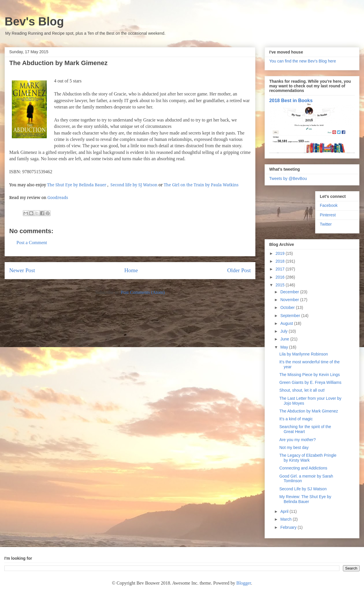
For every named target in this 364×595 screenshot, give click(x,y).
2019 (281, 253)
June (285, 339)
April (285, 511)
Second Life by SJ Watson (303, 489)
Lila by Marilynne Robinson (304, 354)
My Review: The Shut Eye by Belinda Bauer (305, 499)
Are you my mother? (298, 440)
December (290, 292)
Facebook (329, 205)
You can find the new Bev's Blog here (303, 61)
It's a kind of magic (296, 419)
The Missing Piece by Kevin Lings (310, 375)
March (286, 519)
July (284, 331)
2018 (281, 261)
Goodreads (58, 197)
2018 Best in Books (291, 100)
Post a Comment (32, 243)
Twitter (326, 224)
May (285, 347)
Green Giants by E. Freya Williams (310, 382)
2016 (281, 277)
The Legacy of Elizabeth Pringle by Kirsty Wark (308, 458)
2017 (281, 269)
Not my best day (294, 447)
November (290, 300)
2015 (281, 285)
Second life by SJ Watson (134, 185)
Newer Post (22, 270)
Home (131, 270)
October (288, 307)
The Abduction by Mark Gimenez (309, 411)
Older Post (239, 270)
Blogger (244, 583)
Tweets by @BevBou (288, 178)
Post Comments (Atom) (143, 292)
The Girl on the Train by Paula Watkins (201, 185)
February (289, 527)
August (287, 323)
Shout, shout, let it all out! (302, 390)
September (291, 316)
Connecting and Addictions (303, 468)
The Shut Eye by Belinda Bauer (77, 185)
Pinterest (328, 215)
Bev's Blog (34, 21)
